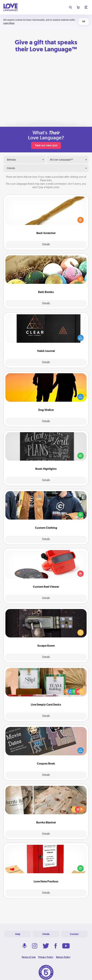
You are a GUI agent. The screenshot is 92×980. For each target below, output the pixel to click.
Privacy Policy (46, 957)
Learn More (9, 23)
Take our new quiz (46, 145)
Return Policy (63, 957)
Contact (74, 934)
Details (46, 245)
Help (18, 934)
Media (46, 934)
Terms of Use (29, 957)
